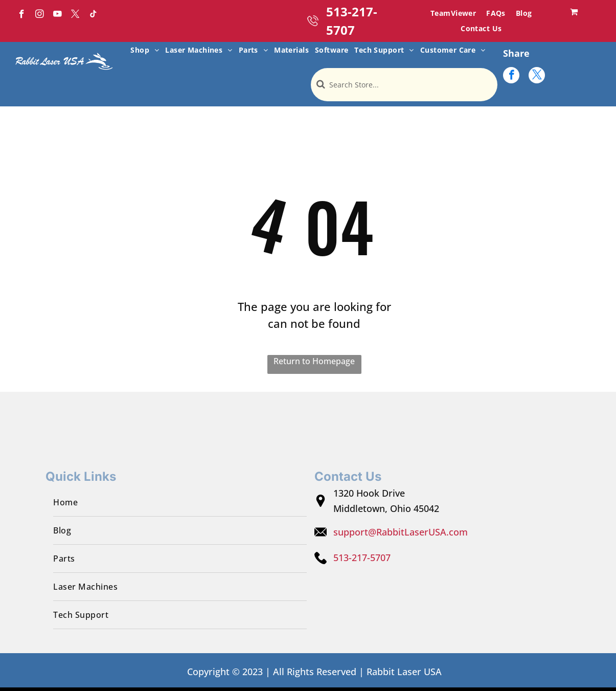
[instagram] (40, 15)
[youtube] (58, 15)
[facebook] (22, 15)
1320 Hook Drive (369, 493)
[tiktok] (93, 15)
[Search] (404, 85)
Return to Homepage (314, 361)
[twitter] (75, 15)
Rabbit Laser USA (404, 672)
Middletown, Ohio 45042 (386, 508)
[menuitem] (453, 13)
